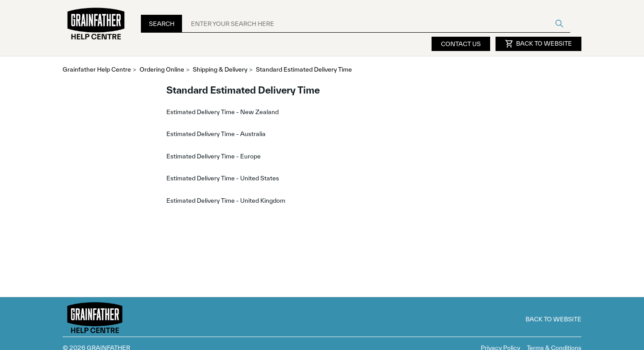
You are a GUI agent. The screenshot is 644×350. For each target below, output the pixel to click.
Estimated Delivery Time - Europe (214, 156)
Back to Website (538, 44)
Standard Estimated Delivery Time (304, 69)
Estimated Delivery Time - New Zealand (222, 112)
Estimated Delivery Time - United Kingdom (226, 201)
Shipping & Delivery (220, 69)
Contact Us (461, 44)
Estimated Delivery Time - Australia (216, 134)
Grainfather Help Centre (97, 69)
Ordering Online (162, 69)
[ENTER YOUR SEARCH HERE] (376, 24)
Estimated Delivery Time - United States (223, 178)
